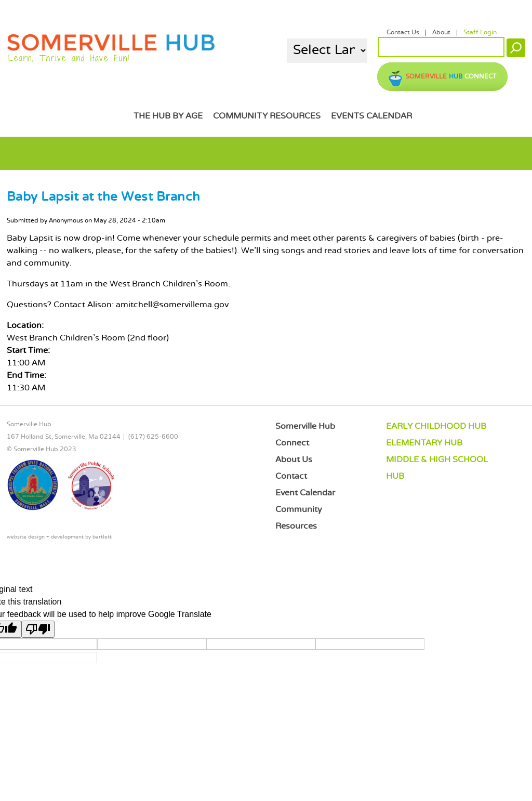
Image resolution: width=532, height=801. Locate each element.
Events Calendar (371, 116)
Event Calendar (305, 493)
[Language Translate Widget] (327, 51)
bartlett (102, 537)
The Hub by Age (168, 116)
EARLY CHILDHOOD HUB (436, 426)
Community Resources (267, 116)
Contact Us (403, 33)
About (441, 33)
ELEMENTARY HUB (424, 443)
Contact (291, 476)
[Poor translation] (38, 629)
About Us (294, 460)
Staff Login (480, 33)
